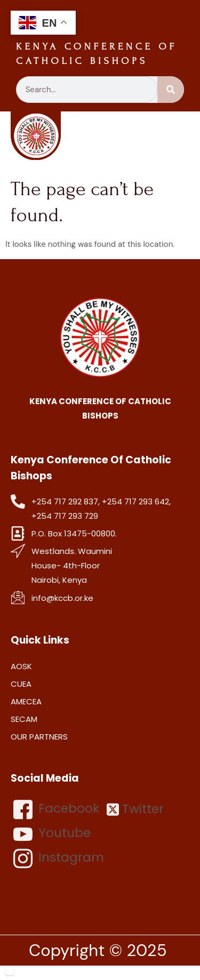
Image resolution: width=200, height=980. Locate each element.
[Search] (171, 90)
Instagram (59, 858)
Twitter (135, 809)
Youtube (52, 834)
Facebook (56, 809)
